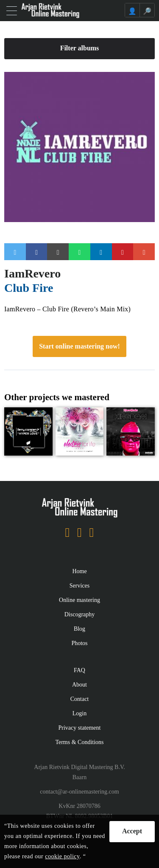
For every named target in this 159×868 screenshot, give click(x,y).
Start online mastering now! (79, 346)
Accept (132, 831)
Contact (80, 699)
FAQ (79, 670)
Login (79, 713)
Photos (79, 643)
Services (79, 586)
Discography (80, 614)
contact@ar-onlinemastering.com (79, 792)
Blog (79, 629)
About (79, 685)
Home (79, 571)
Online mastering (79, 600)
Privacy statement (80, 728)
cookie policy (62, 856)
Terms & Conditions (79, 742)
